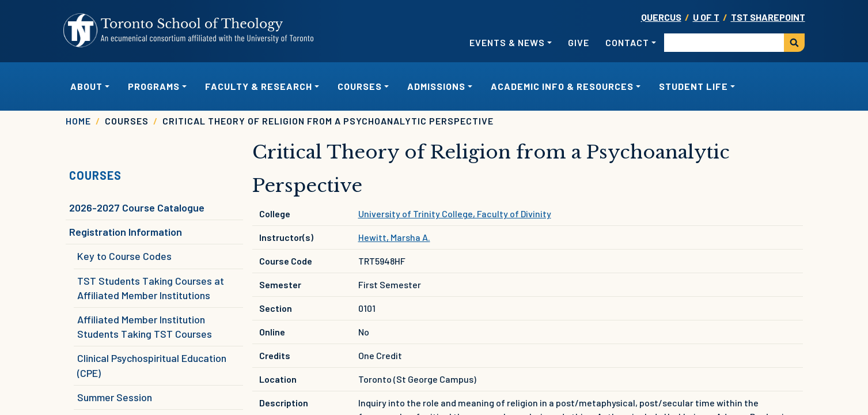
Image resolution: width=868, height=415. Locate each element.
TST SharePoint (768, 17)
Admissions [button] (436, 86)
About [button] (86, 86)
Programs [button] (154, 86)
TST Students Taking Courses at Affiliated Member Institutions (151, 288)
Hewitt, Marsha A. (394, 237)
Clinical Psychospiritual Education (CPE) (152, 365)
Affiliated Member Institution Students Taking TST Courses (145, 327)
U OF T (706, 17)
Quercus (661, 17)
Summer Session (115, 397)
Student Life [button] (693, 86)
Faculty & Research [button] (259, 86)
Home (78, 121)
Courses (95, 175)
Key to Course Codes (124, 256)
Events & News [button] (507, 42)
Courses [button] (360, 86)
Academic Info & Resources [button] (562, 86)
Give (579, 42)
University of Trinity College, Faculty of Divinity (455, 214)
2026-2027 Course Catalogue (137, 207)
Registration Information (126, 232)
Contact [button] (627, 42)
